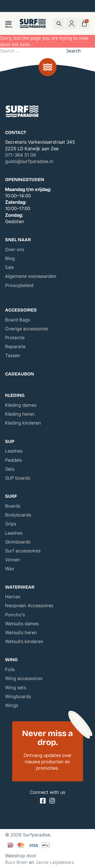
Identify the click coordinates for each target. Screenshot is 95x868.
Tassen (13, 355)
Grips (11, 524)
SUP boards (18, 478)
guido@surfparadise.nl (29, 161)
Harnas (13, 597)
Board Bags (17, 320)
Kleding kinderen (23, 423)
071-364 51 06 (21, 155)
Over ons (15, 249)
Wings (12, 705)
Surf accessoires (23, 551)
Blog (10, 258)
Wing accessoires (24, 678)
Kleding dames (21, 405)
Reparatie (15, 347)
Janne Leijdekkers (55, 862)
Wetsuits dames (22, 624)
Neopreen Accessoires (29, 606)
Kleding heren (20, 414)
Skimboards (18, 542)
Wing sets (16, 688)
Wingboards (18, 696)
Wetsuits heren (21, 633)
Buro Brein (16, 862)
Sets (10, 469)
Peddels (13, 460)
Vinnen (13, 560)
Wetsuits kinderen (24, 641)
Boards (13, 506)
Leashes (14, 451)
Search (74, 51)
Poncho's (15, 615)
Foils (10, 669)
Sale (9, 267)
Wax (10, 569)
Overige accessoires (27, 329)
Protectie (15, 338)
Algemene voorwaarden (31, 276)
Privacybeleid (19, 285)
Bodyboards (18, 515)
